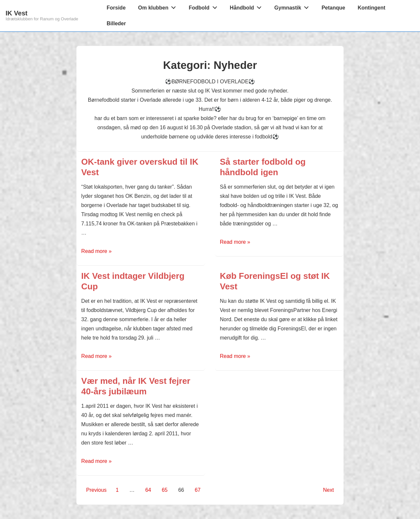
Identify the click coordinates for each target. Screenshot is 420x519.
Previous (96, 490)
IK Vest (17, 13)
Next (328, 490)
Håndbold (247, 6)
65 (165, 490)
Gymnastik (293, 6)
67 (198, 490)
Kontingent (371, 8)
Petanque (333, 8)
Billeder (116, 23)
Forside (116, 8)
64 (148, 490)
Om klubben (159, 6)
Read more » (97, 251)
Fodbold (205, 6)
